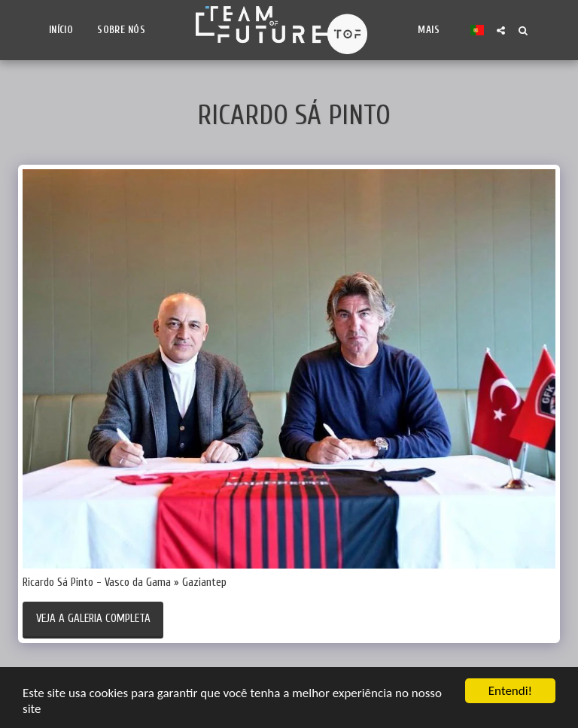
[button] (501, 30)
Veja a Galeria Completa (93, 619)
